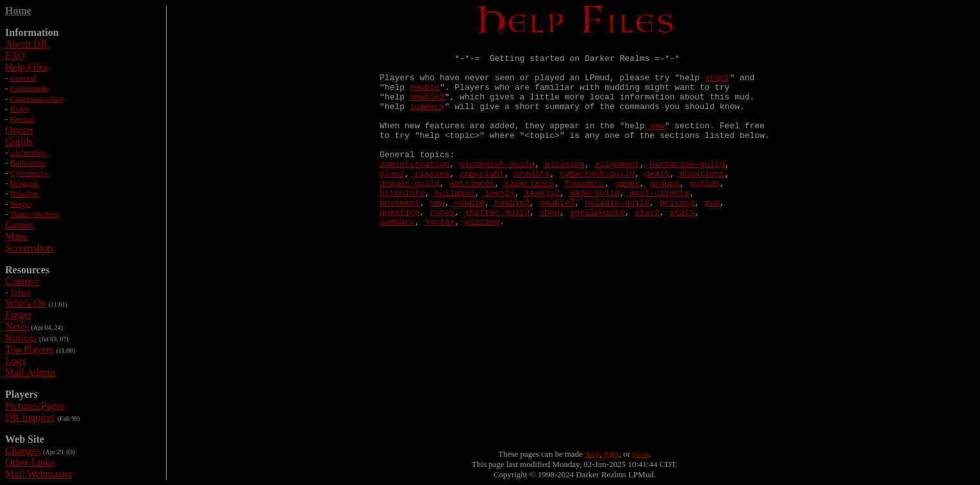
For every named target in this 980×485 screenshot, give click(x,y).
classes (432, 200)
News (17, 326)
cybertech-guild (597, 200)
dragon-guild (410, 212)
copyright (482, 200)
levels (500, 223)
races (442, 246)
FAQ (15, 55)
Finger (19, 315)
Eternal (22, 119)
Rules (20, 109)
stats (682, 246)
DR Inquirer (30, 417)
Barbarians (28, 163)
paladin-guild (617, 235)
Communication (37, 98)
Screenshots (29, 248)
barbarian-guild (687, 189)
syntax (440, 258)
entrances (472, 212)
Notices (21, 338)
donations (702, 200)
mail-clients (660, 223)
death (657, 200)
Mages (21, 204)
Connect (22, 281)
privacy (677, 235)
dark (593, 454)
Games (19, 225)
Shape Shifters (34, 214)
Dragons (24, 183)
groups (665, 212)
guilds (705, 212)
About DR (26, 44)
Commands (29, 88)
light (611, 454)
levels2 (543, 223)
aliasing (565, 189)
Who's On (26, 303)
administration (414, 189)
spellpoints (597, 246)
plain (641, 454)
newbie (425, 96)
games (627, 212)
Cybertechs (29, 173)
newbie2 (427, 108)
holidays (454, 223)
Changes (23, 451)
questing (399, 246)
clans (392, 200)
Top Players (29, 349)
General (23, 78)
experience (529, 212)
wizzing (482, 258)
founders (585, 212)
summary (427, 119)
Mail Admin (30, 372)
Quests (19, 130)
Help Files (26, 67)
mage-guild (595, 223)
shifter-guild (497, 246)
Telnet (20, 292)
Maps (17, 236)
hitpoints (402, 223)
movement (399, 235)
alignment (617, 189)
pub (712, 235)
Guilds (19, 141)
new (657, 142)
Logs (15, 361)
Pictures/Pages (35, 406)
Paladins (24, 193)
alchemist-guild (497, 189)
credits (532, 200)
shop (550, 246)
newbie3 (557, 235)
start (717, 85)
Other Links (30, 462)
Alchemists (29, 152)
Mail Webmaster (39, 474)
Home (18, 11)
